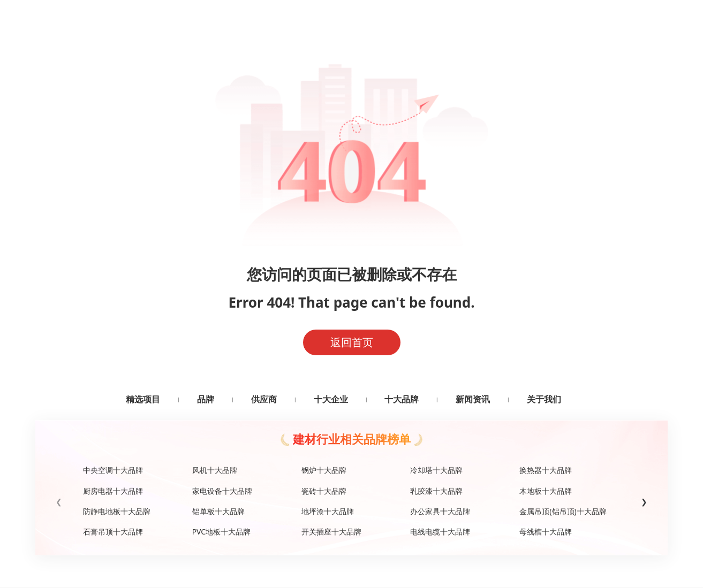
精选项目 (143, 399)
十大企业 (331, 399)
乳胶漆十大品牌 (436, 491)
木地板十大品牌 (546, 491)
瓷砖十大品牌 (324, 491)
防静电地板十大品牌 (117, 511)
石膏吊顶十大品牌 (113, 532)
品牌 (206, 399)
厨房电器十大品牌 (113, 491)
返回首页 (352, 342)
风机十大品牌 (215, 470)
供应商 (264, 399)
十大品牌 (402, 399)
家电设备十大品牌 (222, 491)
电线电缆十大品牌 (440, 532)
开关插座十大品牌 (331, 532)
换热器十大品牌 (546, 470)
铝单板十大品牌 (218, 511)
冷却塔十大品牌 (436, 470)
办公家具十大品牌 (440, 511)
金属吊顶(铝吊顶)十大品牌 (563, 511)
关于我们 (544, 399)
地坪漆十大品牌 (328, 511)
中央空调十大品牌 (113, 470)
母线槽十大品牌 (546, 532)
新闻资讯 (473, 399)
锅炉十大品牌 (324, 470)
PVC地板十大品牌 (222, 532)
